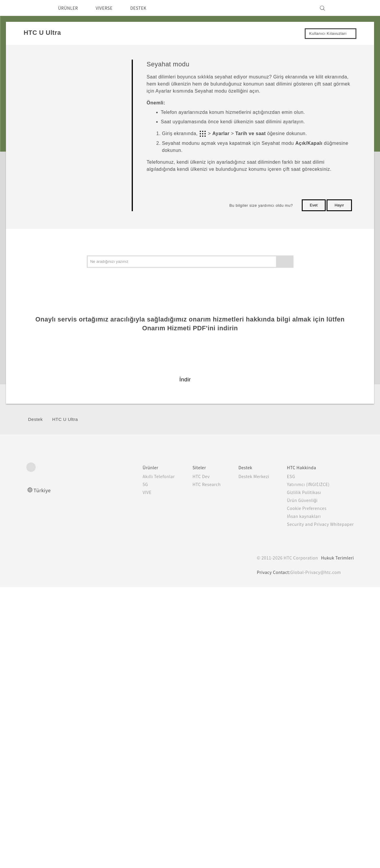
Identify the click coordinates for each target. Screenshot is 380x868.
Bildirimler (56, 268)
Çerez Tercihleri (53, 859)
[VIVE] (346, 8)
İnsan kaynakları (299, 797)
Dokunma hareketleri (66, 168)
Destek (35, 700)
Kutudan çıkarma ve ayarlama (61, 85)
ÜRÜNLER (70, 8)
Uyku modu (57, 123)
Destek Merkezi (247, 757)
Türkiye (44, 771)
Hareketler (56, 153)
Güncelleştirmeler (51, 371)
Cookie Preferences (303, 789)
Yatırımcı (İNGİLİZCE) (305, 765)
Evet (314, 205)
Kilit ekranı (57, 138)
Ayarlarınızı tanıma (65, 182)
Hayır (339, 205)
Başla (34, 62)
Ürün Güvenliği (298, 781)
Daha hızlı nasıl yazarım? (71, 333)
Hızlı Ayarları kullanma (68, 197)
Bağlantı (36, 466)
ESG (286, 757)
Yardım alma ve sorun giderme (75, 347)
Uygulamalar (40, 412)
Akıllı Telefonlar (146, 757)
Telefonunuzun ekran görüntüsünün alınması (80, 215)
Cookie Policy (199, 849)
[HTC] (33, 8)
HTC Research (196, 765)
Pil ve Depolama (44, 439)
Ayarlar (35, 480)
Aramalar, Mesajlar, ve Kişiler (56, 425)
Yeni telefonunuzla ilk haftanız (61, 96)
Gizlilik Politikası (299, 773)
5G (133, 765)
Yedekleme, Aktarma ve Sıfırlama (60, 453)
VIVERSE (109, 8)
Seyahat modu (61, 233)
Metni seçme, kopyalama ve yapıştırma (73, 300)
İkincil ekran (46, 360)
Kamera (35, 398)
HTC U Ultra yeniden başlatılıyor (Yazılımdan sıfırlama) (77, 250)
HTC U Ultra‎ (65, 700)
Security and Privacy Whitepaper (318, 805)
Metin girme (58, 318)
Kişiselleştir (39, 384)
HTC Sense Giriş (62, 109)
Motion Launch (61, 282)
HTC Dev (190, 757)
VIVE (136, 773)
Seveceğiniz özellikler (54, 74)
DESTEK (146, 8)
